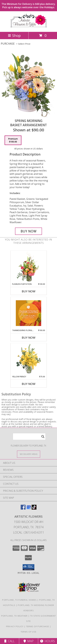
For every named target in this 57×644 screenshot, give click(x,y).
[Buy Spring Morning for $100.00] (29, 231)
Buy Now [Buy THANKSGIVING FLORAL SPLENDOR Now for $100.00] (29, 338)
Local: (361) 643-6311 (29, 532)
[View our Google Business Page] (29, 509)
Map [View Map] (29, 641)
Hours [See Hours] (47, 641)
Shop (14, 35)
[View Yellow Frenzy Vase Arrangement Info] (28, 359)
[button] (28, 567)
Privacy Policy (15, 626)
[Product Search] (29, 437)
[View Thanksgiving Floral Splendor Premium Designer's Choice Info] (28, 313)
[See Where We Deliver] (29, 454)
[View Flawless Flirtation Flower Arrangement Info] (28, 267)
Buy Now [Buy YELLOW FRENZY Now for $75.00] (29, 384)
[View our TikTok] (34, 509)
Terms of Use (29, 632)
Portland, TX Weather (14, 616)
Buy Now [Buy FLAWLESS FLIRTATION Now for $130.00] (29, 291)
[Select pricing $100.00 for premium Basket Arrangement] (13, 140)
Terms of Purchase (38, 626)
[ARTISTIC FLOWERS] (29, 27)
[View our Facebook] (23, 509)
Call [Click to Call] (9, 641)
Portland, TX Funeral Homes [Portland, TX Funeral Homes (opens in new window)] (19, 600)
